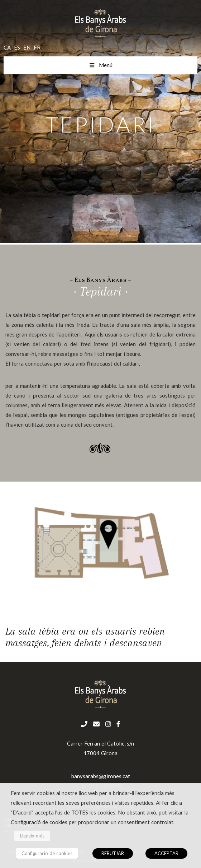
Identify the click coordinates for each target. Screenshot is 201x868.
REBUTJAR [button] (113, 853)
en (27, 47)
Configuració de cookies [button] (47, 853)
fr (37, 47)
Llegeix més (32, 836)
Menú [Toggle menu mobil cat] (100, 65)
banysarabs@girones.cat (101, 776)
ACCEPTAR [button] (166, 853)
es (17, 47)
